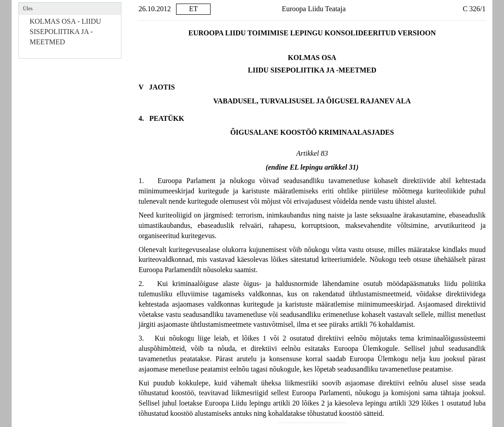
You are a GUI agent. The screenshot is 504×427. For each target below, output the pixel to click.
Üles (28, 9)
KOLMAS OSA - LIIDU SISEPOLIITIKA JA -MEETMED (65, 32)
